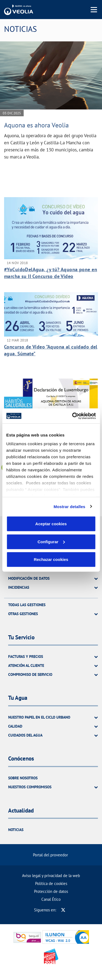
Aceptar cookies (51, 524)
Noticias (16, 830)
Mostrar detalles (69, 506)
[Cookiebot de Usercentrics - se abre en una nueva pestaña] (73, 416)
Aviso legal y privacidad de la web (51, 876)
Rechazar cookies (51, 559)
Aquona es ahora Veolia (36, 125)
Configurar (51, 541)
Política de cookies (51, 883)
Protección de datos (51, 891)
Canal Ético (51, 899)
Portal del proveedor (50, 855)
